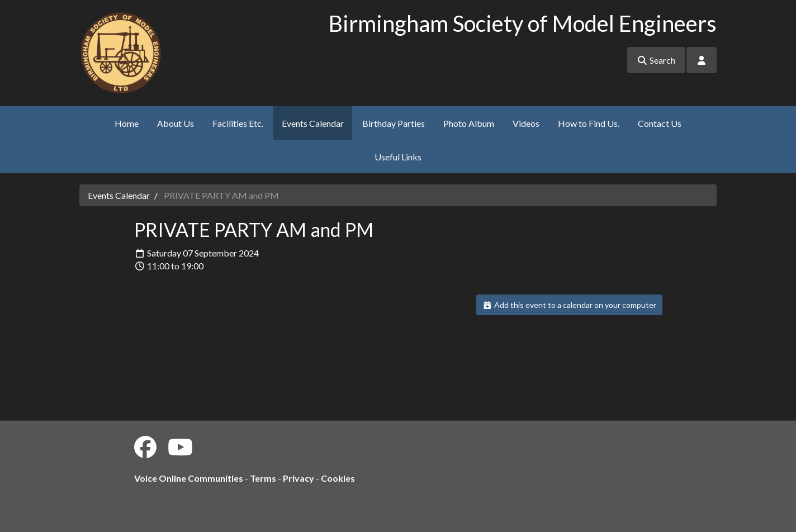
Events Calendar (313, 123)
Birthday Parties (394, 123)
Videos (526, 123)
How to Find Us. (589, 123)
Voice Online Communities (189, 478)
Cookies (338, 478)
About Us (176, 123)
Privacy (298, 478)
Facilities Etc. (238, 123)
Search (656, 60)
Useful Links (398, 157)
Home (127, 123)
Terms (263, 478)
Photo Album (469, 123)
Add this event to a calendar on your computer (569, 305)
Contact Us (660, 123)
